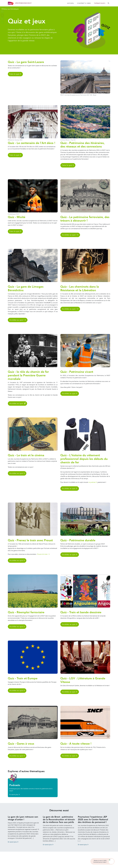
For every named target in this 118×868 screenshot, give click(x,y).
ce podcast (92, 482)
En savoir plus (14, 795)
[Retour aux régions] (10, 9)
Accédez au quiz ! (69, 235)
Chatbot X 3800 (84, 3)
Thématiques (100, 3)
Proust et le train (43, 554)
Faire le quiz (14, 74)
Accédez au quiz (16, 403)
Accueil (71, 3)
